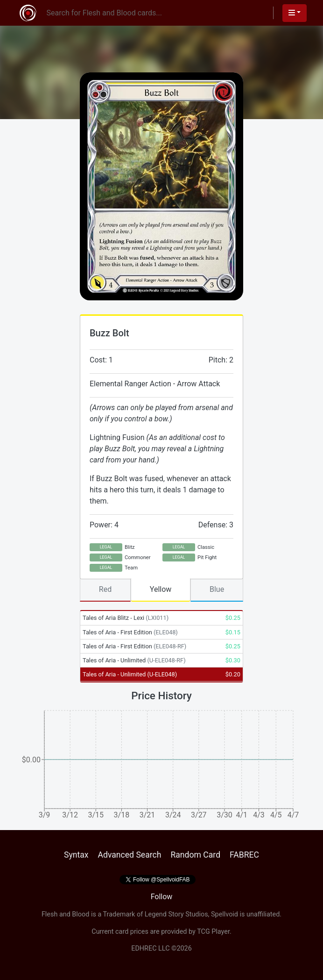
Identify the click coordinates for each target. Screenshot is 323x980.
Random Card (195, 855)
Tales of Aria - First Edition (130, 632)
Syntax (76, 855)
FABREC (244, 855)
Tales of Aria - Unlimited (134, 660)
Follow (162, 897)
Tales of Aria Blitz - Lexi (126, 618)
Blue (217, 589)
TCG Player (213, 932)
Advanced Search (129, 855)
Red (105, 589)
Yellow (161, 589)
